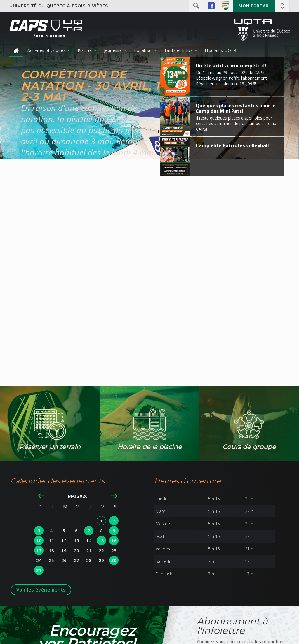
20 (77, 550)
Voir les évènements (41, 590)
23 (114, 550)
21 (89, 550)
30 (114, 560)
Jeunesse (113, 50)
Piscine (85, 50)
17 (39, 550)
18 (51, 550)
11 (51, 541)
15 (101, 541)
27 (77, 560)
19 (64, 550)
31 (39, 570)
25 (51, 560)
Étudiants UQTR (221, 50)
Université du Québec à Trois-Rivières (59, 6)
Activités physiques (46, 50)
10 (39, 541)
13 (77, 541)
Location (143, 50)
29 (101, 560)
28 (89, 560)
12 (64, 541)
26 (64, 560)
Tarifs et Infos (178, 50)
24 (39, 560)
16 (114, 541)
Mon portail (254, 6)
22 (101, 550)
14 (89, 541)
